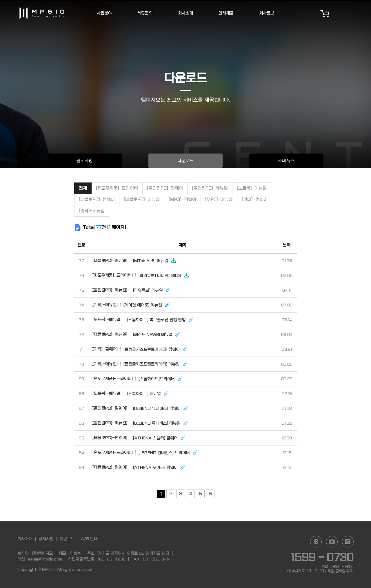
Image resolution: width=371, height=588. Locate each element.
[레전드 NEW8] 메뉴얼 (136, 334)
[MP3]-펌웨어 (182, 200)
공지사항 (85, 161)
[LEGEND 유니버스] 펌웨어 (140, 408)
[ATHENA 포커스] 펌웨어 (139, 467)
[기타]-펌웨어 (255, 200)
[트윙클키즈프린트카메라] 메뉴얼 (140, 364)
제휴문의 (145, 13)
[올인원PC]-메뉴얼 (210, 188)
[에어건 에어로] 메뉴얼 (131, 305)
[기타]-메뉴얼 (92, 211)
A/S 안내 (89, 539)
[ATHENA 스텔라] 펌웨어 (139, 438)
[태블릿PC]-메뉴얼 (142, 200)
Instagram (348, 542)
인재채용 (226, 13)
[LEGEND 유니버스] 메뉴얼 (140, 423)
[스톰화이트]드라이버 (137, 379)
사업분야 (104, 13)
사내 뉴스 (286, 161)
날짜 (287, 245)
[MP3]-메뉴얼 (219, 200)
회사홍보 (267, 13)
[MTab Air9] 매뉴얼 (134, 260)
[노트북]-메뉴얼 (252, 188)
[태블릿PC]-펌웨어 (97, 200)
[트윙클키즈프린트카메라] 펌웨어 (140, 349)
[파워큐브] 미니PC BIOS (140, 275)
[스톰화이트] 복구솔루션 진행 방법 (143, 319)
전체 (83, 188)
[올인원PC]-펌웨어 (165, 188)
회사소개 (185, 13)
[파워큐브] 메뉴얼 (131, 290)
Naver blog (316, 542)
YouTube (332, 542)
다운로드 (185, 161)
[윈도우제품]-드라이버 (117, 188)
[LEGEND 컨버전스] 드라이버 (145, 452)
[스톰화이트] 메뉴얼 (130, 393)
